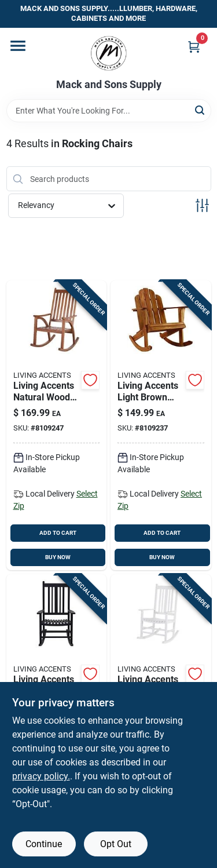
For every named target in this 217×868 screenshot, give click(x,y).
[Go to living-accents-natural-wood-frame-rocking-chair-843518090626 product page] (57, 425)
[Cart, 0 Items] (194, 47)
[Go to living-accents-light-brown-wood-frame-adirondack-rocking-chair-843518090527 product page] (161, 425)
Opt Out (116, 844)
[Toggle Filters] (202, 205)
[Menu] (18, 46)
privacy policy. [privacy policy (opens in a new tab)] (41, 776)
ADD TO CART (58, 533)
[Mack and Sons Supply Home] (109, 53)
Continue (44, 844)
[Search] (201, 110)
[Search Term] (109, 111)
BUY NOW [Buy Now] (58, 557)
